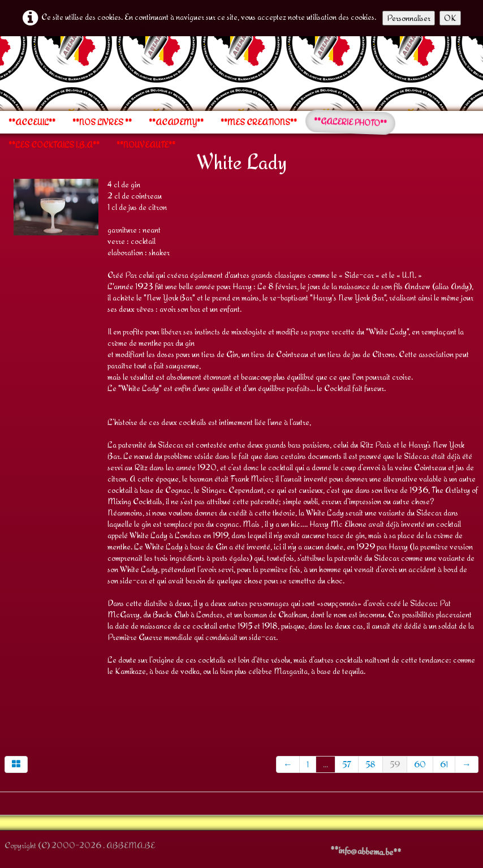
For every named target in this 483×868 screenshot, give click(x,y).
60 (420, 764)
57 (347, 764)
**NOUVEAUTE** (146, 145)
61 (444, 764)
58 (370, 764)
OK (450, 18)
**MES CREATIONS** (259, 122)
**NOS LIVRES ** (102, 122)
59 (395, 764)
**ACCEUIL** (32, 122)
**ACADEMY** (176, 122)
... (325, 764)
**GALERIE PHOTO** (351, 122)
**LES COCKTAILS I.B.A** (54, 145)
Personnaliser (409, 18)
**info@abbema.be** (366, 851)
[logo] (4, 72)
